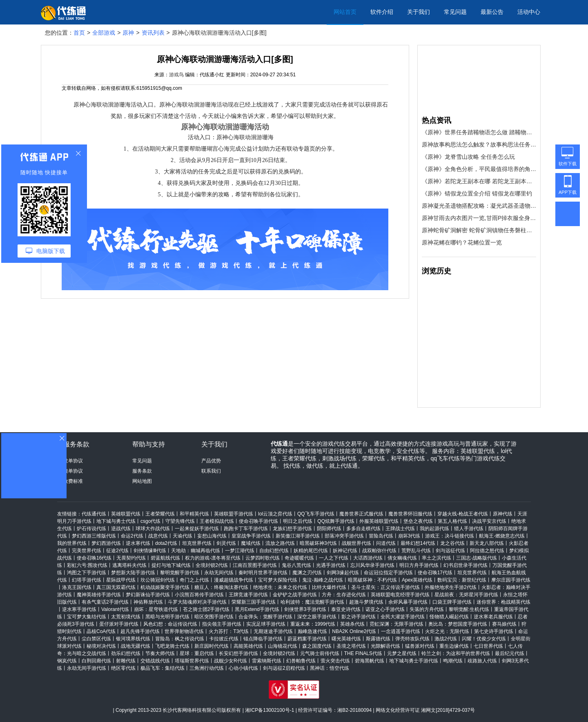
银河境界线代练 (133, 639)
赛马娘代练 (504, 624)
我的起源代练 (434, 529)
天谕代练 (183, 536)
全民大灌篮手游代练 (403, 617)
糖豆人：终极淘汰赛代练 (221, 587)
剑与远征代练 (450, 551)
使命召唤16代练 (94, 558)
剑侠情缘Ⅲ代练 (150, 551)
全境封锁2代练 (212, 565)
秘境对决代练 (101, 646)
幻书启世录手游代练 (465, 565)
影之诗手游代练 (359, 617)
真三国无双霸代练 (116, 587)
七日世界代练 (488, 646)
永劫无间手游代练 (87, 668)
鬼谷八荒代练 (296, 565)
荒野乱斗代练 (416, 551)
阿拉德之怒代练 (487, 551)
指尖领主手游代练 (222, 624)
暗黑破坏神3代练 (318, 543)
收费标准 (73, 481)
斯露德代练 (378, 639)
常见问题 (455, 12)
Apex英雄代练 (417, 580)
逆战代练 (121, 529)
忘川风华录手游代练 (372, 565)
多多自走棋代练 (363, 529)
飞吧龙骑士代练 (172, 646)
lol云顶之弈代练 (275, 514)
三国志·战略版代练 (476, 558)
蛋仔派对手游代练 (119, 624)
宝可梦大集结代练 (87, 617)
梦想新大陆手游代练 (133, 573)
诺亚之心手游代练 (385, 609)
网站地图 (142, 481)
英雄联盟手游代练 (234, 514)
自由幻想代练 (274, 551)
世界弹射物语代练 (184, 631)
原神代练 (503, 514)
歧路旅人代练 (482, 661)
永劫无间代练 (219, 573)
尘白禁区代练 (96, 639)
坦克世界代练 (197, 543)
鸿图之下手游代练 (87, 573)
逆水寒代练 (138, 543)
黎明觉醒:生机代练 (469, 609)
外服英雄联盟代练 (379, 521)
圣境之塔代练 (351, 646)
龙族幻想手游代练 (292, 529)
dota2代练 (166, 543)
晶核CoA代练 (101, 631)
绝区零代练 (123, 668)
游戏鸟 (176, 75)
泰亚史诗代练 (346, 609)
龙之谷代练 (452, 543)
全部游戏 (104, 33)
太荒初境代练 (126, 617)
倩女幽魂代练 (402, 558)
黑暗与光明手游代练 (167, 617)
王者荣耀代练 (160, 514)
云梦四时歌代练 (263, 558)
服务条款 (142, 471)
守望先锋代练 (180, 521)
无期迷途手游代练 (273, 631)
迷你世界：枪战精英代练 (503, 602)
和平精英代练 (194, 514)
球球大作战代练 (153, 529)
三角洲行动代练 (207, 668)
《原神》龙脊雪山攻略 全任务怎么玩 (468, 157)
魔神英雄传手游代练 (99, 595)
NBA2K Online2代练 (354, 631)
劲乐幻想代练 (126, 653)
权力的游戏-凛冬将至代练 (213, 558)
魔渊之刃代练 (307, 573)
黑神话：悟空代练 (330, 668)
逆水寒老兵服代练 (493, 617)
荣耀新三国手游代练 (254, 602)
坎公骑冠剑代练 (158, 580)
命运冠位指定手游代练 (388, 573)
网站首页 (345, 12)
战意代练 (158, 536)
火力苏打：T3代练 (229, 631)
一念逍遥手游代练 (401, 631)
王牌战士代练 (400, 529)
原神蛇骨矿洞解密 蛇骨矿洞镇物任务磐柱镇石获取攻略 (479, 230)
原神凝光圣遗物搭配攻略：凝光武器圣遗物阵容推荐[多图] (479, 206)
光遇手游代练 (331, 565)
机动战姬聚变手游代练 (165, 587)
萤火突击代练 (335, 661)
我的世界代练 (72, 543)
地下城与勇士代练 (116, 521)
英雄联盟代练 (126, 514)
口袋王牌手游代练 (452, 602)
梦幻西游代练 (106, 543)
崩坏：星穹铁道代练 (156, 609)
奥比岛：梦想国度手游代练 (458, 624)
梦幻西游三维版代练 (94, 536)
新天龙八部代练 (487, 543)
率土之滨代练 (437, 558)
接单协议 (73, 471)
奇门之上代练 (194, 580)
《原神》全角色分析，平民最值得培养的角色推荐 (479, 169)
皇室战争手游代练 (251, 536)
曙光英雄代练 (346, 639)
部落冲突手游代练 (344, 536)
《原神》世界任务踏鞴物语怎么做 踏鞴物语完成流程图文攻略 (479, 132)
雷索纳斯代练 (267, 661)
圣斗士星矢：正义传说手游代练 (385, 587)
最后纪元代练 (510, 653)
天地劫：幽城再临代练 (196, 551)
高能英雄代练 (248, 646)
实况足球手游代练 (266, 624)
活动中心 (529, 12)
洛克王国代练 (77, 587)
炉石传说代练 (91, 529)
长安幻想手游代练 (238, 653)
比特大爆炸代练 (329, 587)
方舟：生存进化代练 (344, 595)
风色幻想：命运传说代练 (170, 624)
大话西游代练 (368, 558)
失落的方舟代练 (427, 609)
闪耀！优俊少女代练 (484, 639)
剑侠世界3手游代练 (305, 609)
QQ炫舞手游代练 (336, 521)
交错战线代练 (155, 661)
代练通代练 (94, 514)
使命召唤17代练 (435, 573)
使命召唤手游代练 (258, 521)
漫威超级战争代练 (234, 580)
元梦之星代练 (402, 653)
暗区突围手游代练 (214, 617)
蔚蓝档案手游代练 (307, 639)
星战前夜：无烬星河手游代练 (466, 595)
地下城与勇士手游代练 (414, 661)
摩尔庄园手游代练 (511, 580)
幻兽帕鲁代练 (301, 661)
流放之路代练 (280, 543)
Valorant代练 (115, 609)
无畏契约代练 (131, 558)
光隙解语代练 (385, 646)
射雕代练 (126, 661)
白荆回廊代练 (96, 661)
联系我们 (211, 471)
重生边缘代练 (454, 646)
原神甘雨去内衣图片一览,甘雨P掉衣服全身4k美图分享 (479, 218)
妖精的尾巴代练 (311, 551)
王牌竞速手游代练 (248, 595)
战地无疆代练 (136, 646)
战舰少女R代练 (231, 661)
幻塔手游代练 (87, 580)
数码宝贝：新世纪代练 (462, 580)
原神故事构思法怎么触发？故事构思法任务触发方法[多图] (479, 144)
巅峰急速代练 (312, 631)
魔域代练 (251, 543)
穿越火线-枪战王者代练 (463, 514)
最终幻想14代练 (418, 543)
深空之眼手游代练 (317, 617)
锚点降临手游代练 (263, 639)
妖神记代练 (345, 551)
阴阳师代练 (329, 529)
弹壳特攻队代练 (412, 639)
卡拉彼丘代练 (224, 639)
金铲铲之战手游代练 (295, 595)
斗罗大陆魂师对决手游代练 (197, 602)
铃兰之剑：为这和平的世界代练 (456, 653)
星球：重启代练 (197, 653)
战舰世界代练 (356, 543)
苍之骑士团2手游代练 (206, 609)
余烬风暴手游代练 (408, 602)
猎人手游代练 (469, 529)
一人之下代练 (334, 558)
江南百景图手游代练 (255, 565)
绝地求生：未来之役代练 (280, 587)
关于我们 (419, 12)
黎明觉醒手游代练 (180, 573)
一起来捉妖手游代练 (197, 529)
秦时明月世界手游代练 (263, 573)
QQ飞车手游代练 (316, 514)
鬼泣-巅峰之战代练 (323, 580)
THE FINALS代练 (363, 653)
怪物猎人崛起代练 (449, 617)
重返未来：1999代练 (313, 624)
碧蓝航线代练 (165, 558)
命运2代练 (132, 536)
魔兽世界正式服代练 (361, 514)
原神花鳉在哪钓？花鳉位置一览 (462, 242)
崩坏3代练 (409, 536)
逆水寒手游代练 (79, 609)
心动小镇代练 (243, 668)
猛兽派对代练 (420, 646)
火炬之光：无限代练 (447, 631)
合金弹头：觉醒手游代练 (265, 617)
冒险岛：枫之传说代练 (180, 639)
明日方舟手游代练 (419, 565)
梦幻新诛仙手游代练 (148, 595)
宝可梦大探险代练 (278, 580)
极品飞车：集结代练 (163, 668)
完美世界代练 (87, 551)
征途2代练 (117, 551)
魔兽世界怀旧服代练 (410, 514)
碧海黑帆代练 (370, 661)
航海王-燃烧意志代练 (502, 536)
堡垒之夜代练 (418, 521)
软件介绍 (382, 12)
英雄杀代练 (352, 624)
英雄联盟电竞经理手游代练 (400, 595)
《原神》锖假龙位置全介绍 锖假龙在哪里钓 (477, 193)
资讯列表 (153, 33)
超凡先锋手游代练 (140, 631)
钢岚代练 (67, 661)
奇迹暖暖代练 (299, 558)
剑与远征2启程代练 (284, 668)
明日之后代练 (298, 521)
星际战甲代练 (121, 580)
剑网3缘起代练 (343, 573)
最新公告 (492, 12)
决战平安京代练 (489, 521)
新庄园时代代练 (212, 646)
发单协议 (73, 461)
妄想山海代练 (212, 536)
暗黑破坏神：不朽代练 (372, 580)
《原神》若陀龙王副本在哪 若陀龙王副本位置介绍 (479, 181)
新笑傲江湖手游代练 (298, 536)
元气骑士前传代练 (320, 653)
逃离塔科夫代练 (129, 565)
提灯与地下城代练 (171, 565)
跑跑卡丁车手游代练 (246, 529)
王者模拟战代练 (217, 521)
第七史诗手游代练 (494, 631)
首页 (79, 33)
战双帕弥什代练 (379, 551)
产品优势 (211, 461)
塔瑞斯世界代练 (192, 661)
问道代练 (386, 543)
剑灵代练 (226, 543)
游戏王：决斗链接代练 (450, 536)
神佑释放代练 (148, 602)
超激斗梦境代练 (366, 602)
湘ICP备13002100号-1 (269, 710)
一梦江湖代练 (240, 551)
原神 (128, 33)
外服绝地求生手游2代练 (451, 587)
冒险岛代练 (381, 536)
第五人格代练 (452, 521)
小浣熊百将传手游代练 (199, 595)
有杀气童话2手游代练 (105, 602)
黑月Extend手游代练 (257, 609)
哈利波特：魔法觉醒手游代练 (312, 602)
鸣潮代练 (453, 661)
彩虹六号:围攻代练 (87, 565)
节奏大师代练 (160, 653)
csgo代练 (150, 521)
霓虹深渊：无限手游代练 (396, 624)
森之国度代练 (317, 646)
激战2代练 (446, 639)
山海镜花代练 (283, 646)
